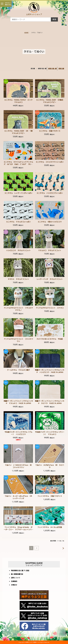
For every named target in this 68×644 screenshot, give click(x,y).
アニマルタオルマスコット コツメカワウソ (18, 340)
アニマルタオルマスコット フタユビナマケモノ (18, 309)
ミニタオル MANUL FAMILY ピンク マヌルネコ (19, 101)
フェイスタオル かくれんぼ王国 (50, 527)
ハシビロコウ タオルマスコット (18, 250)
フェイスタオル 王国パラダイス (50, 496)
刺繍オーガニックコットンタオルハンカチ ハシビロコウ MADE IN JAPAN (50, 371)
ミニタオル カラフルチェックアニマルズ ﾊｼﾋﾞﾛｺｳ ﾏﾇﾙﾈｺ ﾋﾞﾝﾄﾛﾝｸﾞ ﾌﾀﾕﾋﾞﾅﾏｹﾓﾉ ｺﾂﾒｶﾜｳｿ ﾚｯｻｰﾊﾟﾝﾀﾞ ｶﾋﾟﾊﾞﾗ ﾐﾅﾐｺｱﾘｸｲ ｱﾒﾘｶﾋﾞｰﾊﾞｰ (18, 165)
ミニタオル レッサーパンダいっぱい (18, 193)
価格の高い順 (52, 69)
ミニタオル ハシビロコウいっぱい (50, 193)
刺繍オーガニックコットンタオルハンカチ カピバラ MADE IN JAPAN (50, 402)
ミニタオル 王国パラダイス (50, 131)
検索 (54, 19)
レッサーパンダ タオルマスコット (50, 279)
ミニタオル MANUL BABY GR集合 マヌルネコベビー (51, 101)
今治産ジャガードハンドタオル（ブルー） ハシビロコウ (18, 433)
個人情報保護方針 (17, 574)
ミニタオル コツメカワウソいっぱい (50, 162)
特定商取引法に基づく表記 (20, 571)
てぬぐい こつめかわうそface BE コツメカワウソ (19, 466)
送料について (16, 578)
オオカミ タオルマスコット (18, 279)
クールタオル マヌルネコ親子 (18, 370)
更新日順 (61, 69)
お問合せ (14, 585)
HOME (26, 33)
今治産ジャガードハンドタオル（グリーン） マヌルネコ (50, 433)
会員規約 (14, 581)
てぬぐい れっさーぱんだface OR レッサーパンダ (19, 497)
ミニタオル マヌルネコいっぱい (18, 222)
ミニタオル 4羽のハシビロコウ (50, 222)
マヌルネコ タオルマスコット (50, 250)
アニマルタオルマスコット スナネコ (50, 308)
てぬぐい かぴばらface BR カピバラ (50, 466)
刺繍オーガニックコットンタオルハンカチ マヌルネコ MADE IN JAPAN (18, 402)
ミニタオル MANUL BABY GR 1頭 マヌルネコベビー (19, 132)
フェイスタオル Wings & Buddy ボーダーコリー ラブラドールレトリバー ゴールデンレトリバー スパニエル (19, 530)
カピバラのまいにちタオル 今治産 (50, 339)
